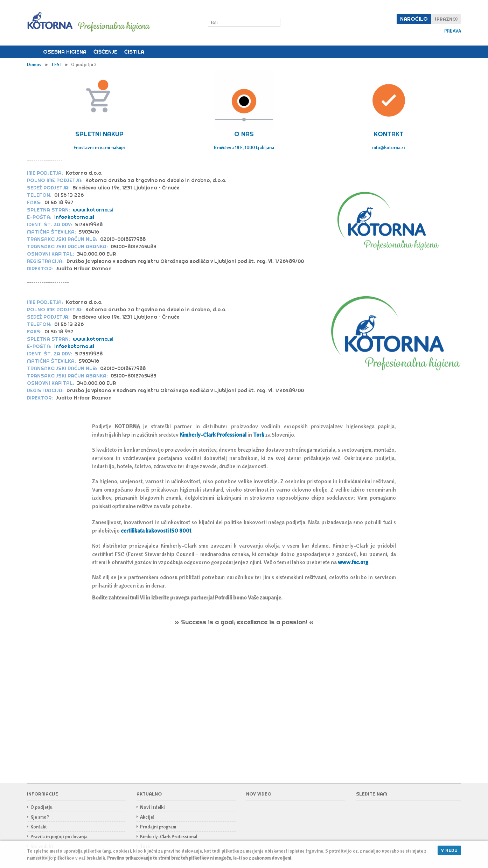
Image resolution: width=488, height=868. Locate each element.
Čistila (134, 52)
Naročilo (414, 19)
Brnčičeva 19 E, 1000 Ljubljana (244, 147)
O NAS (244, 134)
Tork (259, 435)
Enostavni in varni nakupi (99, 147)
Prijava (453, 31)
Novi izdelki (152, 807)
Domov (33, 52)
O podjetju (41, 807)
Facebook (362, 811)
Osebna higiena (65, 52)
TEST (57, 64)
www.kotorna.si (93, 210)
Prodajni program (158, 827)
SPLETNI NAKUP (99, 134)
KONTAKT (389, 134)
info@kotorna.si (389, 147)
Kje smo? (40, 817)
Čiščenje (105, 52)
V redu (449, 850)
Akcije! (147, 817)
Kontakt (39, 827)
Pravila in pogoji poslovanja (59, 836)
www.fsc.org (353, 562)
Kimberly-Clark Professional (169, 836)
